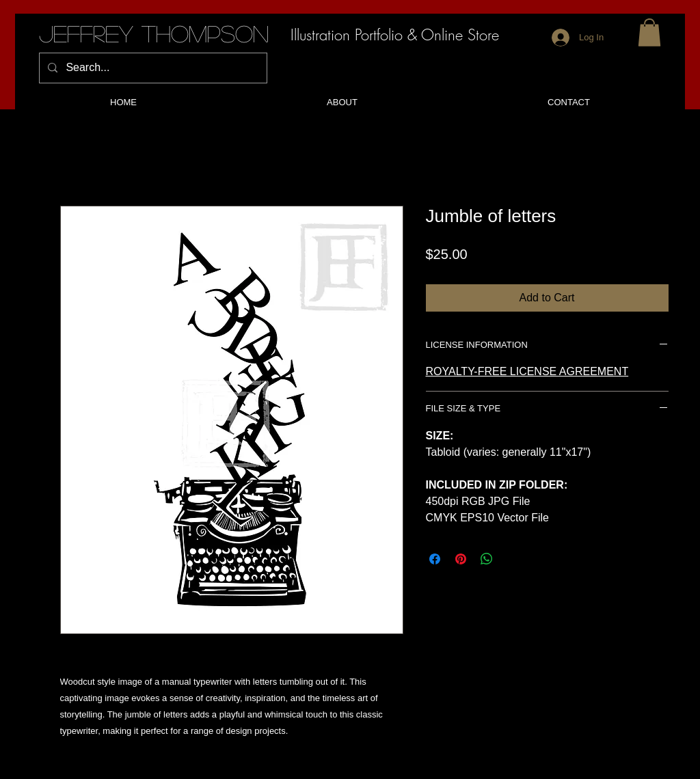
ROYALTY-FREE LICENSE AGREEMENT (527, 371)
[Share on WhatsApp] (487, 559)
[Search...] (152, 68)
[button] (649, 32)
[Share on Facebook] (435, 559)
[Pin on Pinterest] (461, 559)
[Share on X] (513, 559)
